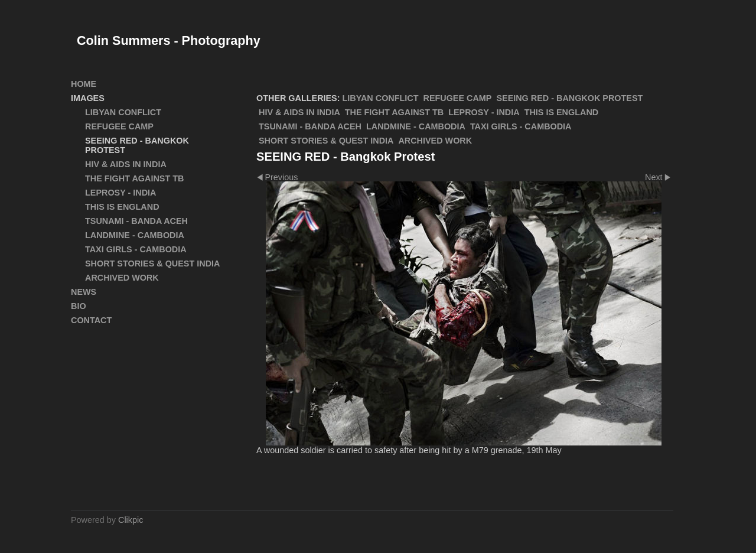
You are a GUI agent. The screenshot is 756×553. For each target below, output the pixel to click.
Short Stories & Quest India (326, 141)
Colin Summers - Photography (169, 40)
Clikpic (131, 520)
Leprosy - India (484, 112)
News (84, 292)
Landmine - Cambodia (416, 126)
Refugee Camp (458, 98)
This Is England (562, 112)
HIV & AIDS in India (299, 112)
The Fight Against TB (394, 112)
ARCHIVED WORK (435, 141)
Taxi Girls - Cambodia (521, 126)
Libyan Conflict (381, 98)
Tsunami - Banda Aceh (310, 126)
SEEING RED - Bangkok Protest (569, 98)
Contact (91, 320)
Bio (79, 306)
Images (88, 98)
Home (84, 84)
